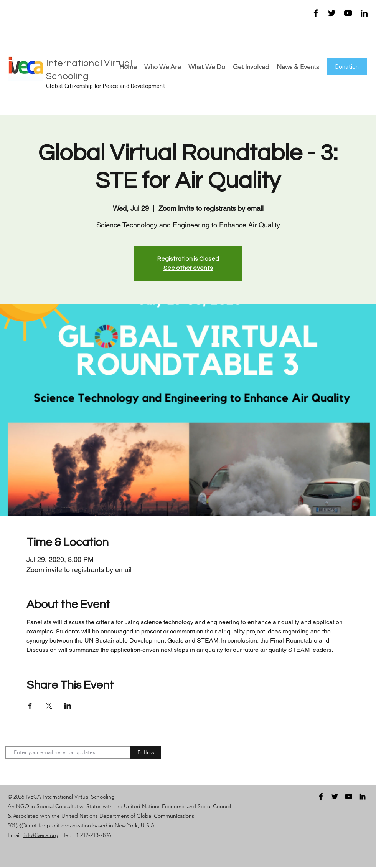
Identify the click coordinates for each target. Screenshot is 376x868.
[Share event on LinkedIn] (68, 706)
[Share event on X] (49, 706)
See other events (188, 268)
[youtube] (348, 13)
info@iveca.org (41, 835)
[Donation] (347, 67)
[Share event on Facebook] (30, 706)
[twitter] (332, 13)
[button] (282, 15)
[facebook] (316, 13)
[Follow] (146, 752)
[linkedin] (364, 13)
